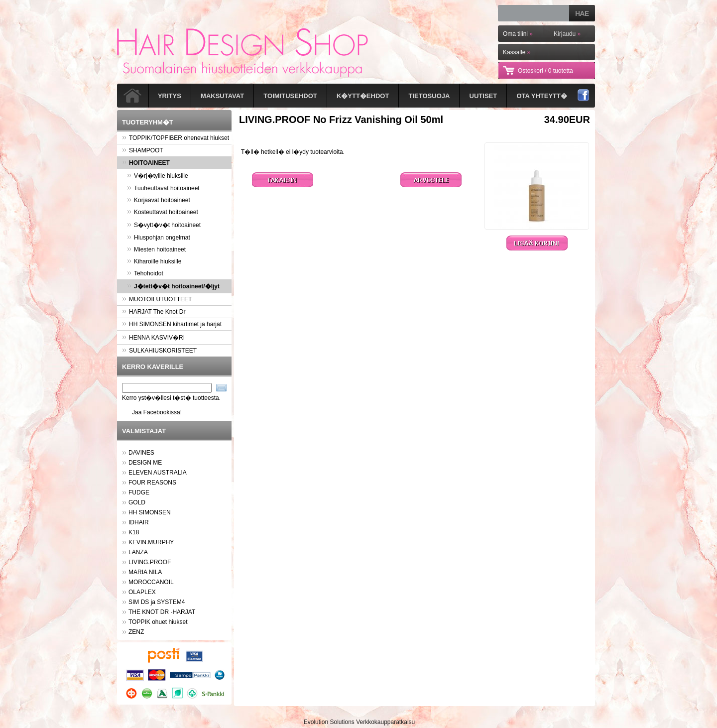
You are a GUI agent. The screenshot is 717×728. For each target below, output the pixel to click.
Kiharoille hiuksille (154, 261)
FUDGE (139, 492)
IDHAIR (139, 522)
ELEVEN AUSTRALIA (158, 473)
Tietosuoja (429, 96)
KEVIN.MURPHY (151, 542)
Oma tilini (518, 34)
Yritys (170, 96)
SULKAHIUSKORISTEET (159, 351)
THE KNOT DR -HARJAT (162, 612)
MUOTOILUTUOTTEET (157, 299)
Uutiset (483, 96)
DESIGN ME (145, 463)
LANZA (138, 552)
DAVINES (141, 453)
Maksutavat (222, 96)
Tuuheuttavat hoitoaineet (163, 188)
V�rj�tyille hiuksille (158, 176)
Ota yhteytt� (542, 96)
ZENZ (136, 632)
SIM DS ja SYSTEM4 (157, 602)
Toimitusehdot (290, 96)
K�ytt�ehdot (363, 96)
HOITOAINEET (146, 163)
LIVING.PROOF (150, 562)
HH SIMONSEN (150, 512)
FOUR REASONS (152, 483)
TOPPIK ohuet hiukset (158, 622)
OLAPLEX (142, 592)
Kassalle (517, 52)
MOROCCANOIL (151, 582)
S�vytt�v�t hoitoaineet (164, 225)
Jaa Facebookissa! (157, 412)
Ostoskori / (545, 71)
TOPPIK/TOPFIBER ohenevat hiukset (176, 138)
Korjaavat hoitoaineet (159, 200)
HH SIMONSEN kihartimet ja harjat (172, 324)
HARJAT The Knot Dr (154, 312)
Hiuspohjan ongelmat (159, 238)
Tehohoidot (145, 273)
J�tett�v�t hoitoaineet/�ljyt (173, 286)
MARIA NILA (145, 572)
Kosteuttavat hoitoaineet (163, 212)
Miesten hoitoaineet (156, 249)
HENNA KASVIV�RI (153, 338)
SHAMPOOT (143, 150)
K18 (134, 532)
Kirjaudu (567, 34)
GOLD (137, 502)
